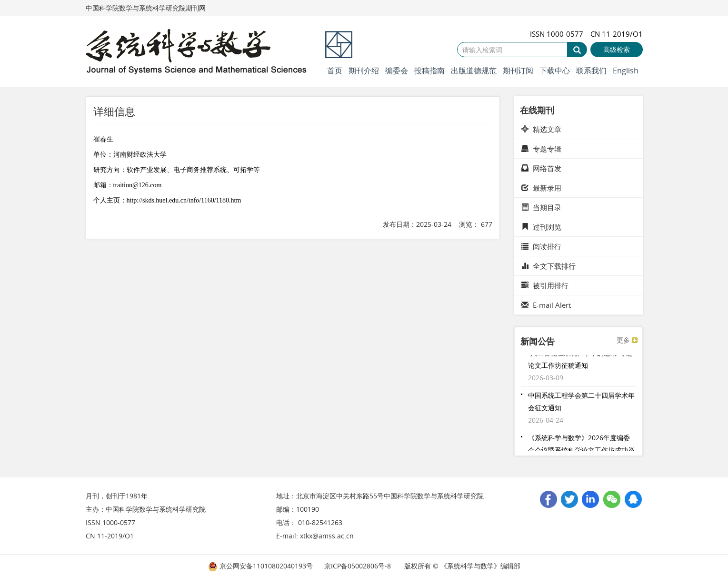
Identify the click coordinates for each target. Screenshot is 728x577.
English (626, 71)
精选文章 (541, 129)
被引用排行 (545, 285)
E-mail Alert (546, 305)
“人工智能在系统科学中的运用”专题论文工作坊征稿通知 (580, 360)
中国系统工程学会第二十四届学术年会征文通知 (581, 403)
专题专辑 (541, 149)
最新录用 (541, 188)
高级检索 (617, 49)
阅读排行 (541, 246)
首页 (335, 71)
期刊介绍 (364, 71)
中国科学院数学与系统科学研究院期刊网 (146, 8)
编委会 (397, 71)
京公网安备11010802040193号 (260, 566)
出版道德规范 (474, 71)
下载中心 (555, 71)
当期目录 (541, 207)
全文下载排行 (548, 266)
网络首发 (541, 168)
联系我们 (591, 71)
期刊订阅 (518, 71)
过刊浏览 (541, 227)
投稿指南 (429, 71)
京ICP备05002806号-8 (358, 566)
